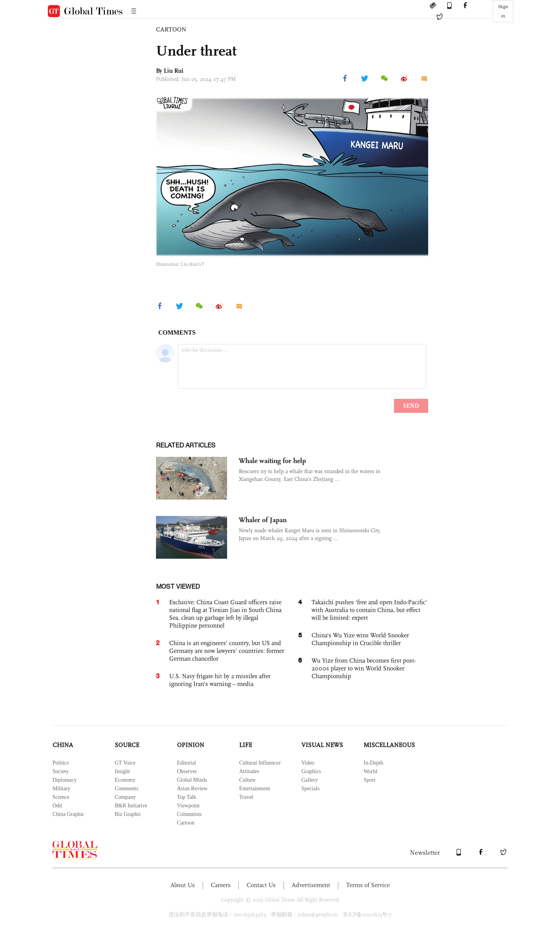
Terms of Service (368, 885)
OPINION (191, 745)
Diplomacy (65, 780)
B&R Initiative (131, 806)
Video (308, 763)
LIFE (246, 745)
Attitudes (249, 771)
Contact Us (261, 885)
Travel (246, 797)
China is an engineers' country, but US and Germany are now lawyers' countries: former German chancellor (227, 651)
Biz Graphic (128, 814)
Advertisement (311, 885)
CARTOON (171, 29)
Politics (61, 763)
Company (125, 797)
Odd (57, 806)
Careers (221, 885)
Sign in (503, 11)
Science (61, 797)
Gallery (310, 780)
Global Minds (192, 780)
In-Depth (374, 763)
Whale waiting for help (272, 461)
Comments (127, 789)
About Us (183, 885)
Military (61, 789)
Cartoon (186, 823)
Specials (311, 789)
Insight (122, 771)
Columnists (189, 814)
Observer (187, 771)
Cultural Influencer (260, 763)
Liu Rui (174, 71)
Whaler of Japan (263, 520)
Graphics (311, 771)
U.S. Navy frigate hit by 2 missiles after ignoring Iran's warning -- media (220, 680)
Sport (369, 780)
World (370, 771)
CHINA (63, 745)
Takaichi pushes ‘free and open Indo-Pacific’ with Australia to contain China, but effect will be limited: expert (369, 610)
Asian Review (192, 789)
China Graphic (68, 814)
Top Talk (187, 797)
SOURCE (127, 745)
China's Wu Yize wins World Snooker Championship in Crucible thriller (360, 639)
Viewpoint (188, 806)
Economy (125, 780)
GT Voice (125, 763)
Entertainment (255, 789)
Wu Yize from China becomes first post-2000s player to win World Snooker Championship (364, 668)
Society (61, 771)
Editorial (186, 763)
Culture (247, 780)
